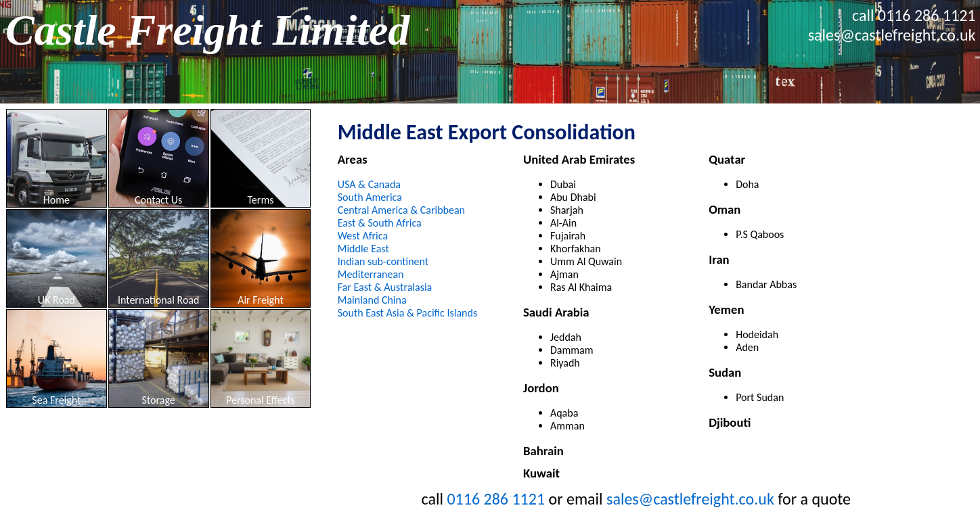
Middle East (363, 249)
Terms (260, 200)
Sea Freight (56, 400)
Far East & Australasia (385, 287)
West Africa (363, 236)
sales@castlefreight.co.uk (892, 35)
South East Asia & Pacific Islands (407, 313)
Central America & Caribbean (401, 210)
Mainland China (372, 300)
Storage (159, 400)
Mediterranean (371, 274)
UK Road (57, 300)
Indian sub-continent (383, 261)
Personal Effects (261, 400)
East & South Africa (380, 223)
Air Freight (261, 300)
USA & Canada (369, 184)
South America (370, 197)
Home (57, 200)
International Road (159, 300)
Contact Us (158, 200)
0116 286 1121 (927, 15)
